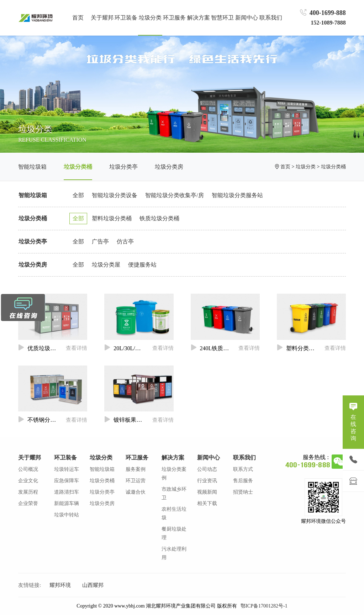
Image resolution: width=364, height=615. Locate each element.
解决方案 (173, 458)
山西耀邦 (93, 585)
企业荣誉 (28, 503)
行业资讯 (207, 481)
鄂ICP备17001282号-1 (264, 606)
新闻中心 (209, 458)
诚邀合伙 (136, 492)
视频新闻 (207, 492)
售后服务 (243, 481)
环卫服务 (137, 458)
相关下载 (207, 503)
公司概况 (28, 469)
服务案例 (136, 469)
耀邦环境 (60, 585)
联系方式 (243, 469)
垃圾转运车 (67, 469)
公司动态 (207, 469)
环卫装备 (65, 458)
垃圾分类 (306, 167)
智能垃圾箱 (32, 167)
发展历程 (28, 492)
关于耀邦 (30, 458)
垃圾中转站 (67, 515)
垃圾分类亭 (123, 167)
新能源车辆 (67, 503)
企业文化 (28, 481)
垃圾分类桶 (78, 167)
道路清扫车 (67, 492)
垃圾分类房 (169, 167)
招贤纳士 (243, 492)
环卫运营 (136, 481)
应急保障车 (67, 481)
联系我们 (244, 458)
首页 (78, 18)
